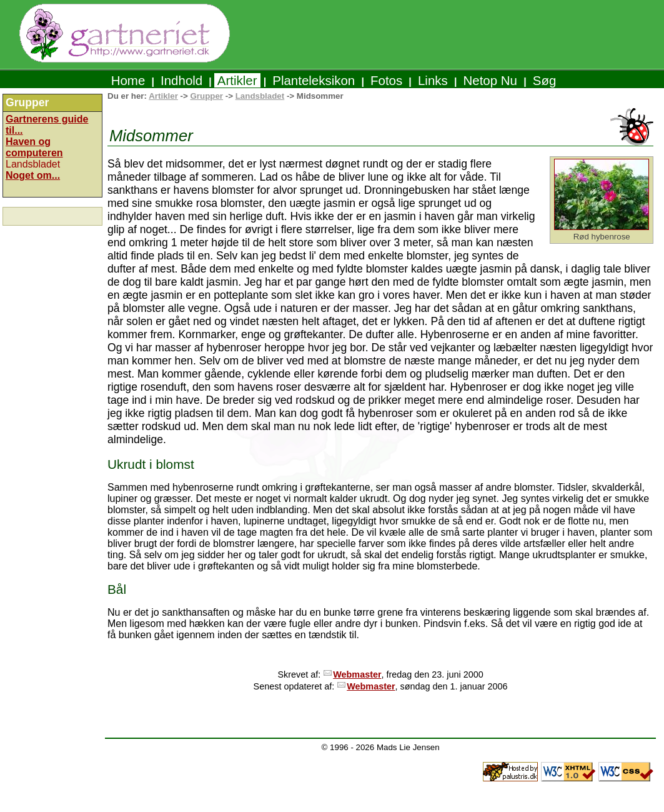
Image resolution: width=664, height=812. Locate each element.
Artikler (237, 80)
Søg (544, 80)
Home (128, 80)
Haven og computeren (34, 147)
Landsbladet (260, 96)
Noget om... (33, 175)
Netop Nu (490, 80)
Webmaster (357, 674)
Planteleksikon (314, 80)
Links (433, 80)
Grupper (206, 96)
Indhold (181, 80)
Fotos (386, 80)
